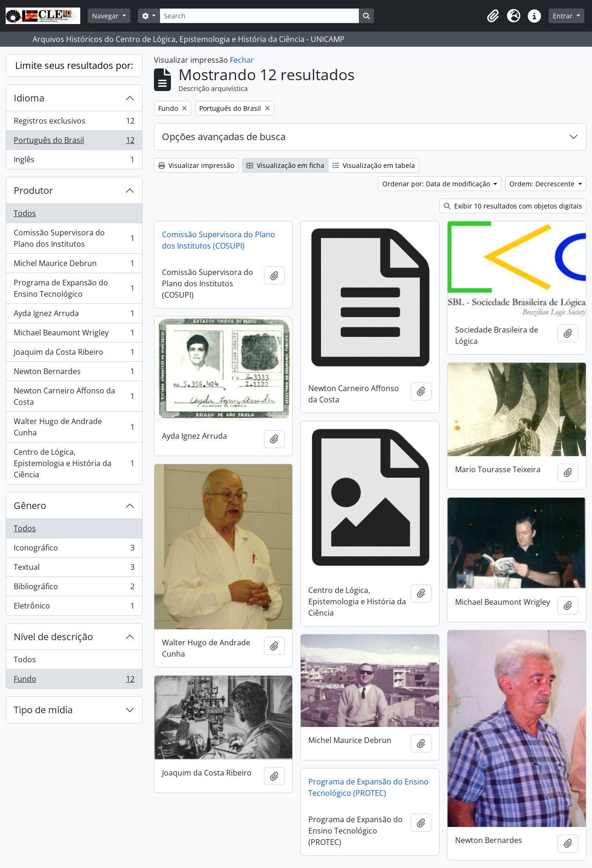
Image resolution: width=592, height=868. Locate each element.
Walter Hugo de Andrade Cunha (74, 427)
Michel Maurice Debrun (74, 265)
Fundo (74, 681)
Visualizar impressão (196, 165)
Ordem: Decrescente (543, 184)
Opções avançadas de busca (224, 137)
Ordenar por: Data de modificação (437, 184)
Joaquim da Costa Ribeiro (74, 354)
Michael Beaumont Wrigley (74, 335)
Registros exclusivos (74, 123)
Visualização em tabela (374, 165)
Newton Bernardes (74, 373)
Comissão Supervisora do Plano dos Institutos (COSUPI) (219, 240)
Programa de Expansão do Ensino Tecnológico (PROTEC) (368, 787)
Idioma (29, 98)
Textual (74, 569)
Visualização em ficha (285, 165)
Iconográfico (74, 550)
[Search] (259, 16)
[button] (493, 16)
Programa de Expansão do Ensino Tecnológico (74, 288)
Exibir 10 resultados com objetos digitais (513, 206)
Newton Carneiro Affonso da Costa (74, 396)
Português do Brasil (74, 142)
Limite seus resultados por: (74, 65)
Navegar (106, 16)
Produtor (33, 190)
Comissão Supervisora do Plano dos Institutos (74, 238)
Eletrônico (74, 608)
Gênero (30, 505)
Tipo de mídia (43, 710)
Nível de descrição (53, 637)
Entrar (564, 16)
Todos (25, 213)
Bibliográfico (74, 588)
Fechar (242, 60)
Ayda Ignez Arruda (74, 315)
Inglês (74, 161)
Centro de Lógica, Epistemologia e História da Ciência (74, 463)
